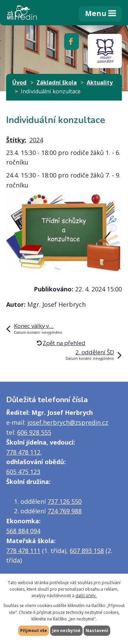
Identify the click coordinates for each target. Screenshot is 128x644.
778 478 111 (23, 551)
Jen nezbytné (66, 630)
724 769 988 (65, 511)
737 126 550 (65, 501)
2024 (36, 140)
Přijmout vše (34, 630)
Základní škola (57, 82)
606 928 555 (34, 432)
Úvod (19, 82)
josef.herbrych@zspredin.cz (68, 422)
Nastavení (97, 630)
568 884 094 (23, 531)
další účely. (86, 596)
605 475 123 (23, 472)
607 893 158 (87, 551)
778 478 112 (23, 452)
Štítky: (16, 140)
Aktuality (100, 82)
